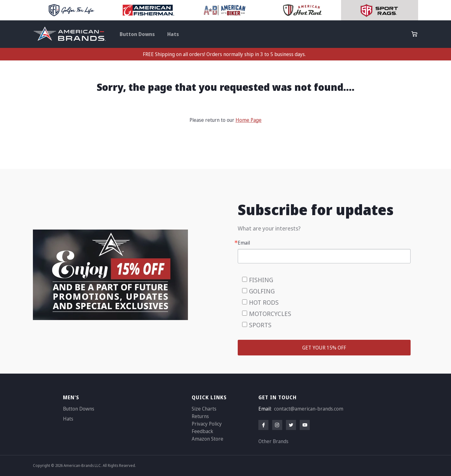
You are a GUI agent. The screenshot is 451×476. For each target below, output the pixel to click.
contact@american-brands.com (309, 409)
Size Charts (204, 409)
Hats (173, 34)
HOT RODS (264, 302)
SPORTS (260, 325)
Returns (200, 416)
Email (244, 243)
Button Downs (137, 34)
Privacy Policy (207, 424)
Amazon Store (207, 439)
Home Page (249, 120)
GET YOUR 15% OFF (324, 348)
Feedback (202, 431)
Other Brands (273, 441)
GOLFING (262, 291)
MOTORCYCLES (270, 314)
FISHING (261, 280)
